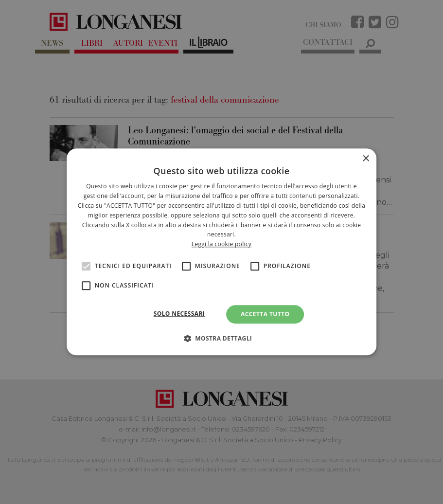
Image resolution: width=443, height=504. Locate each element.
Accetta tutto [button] (265, 314)
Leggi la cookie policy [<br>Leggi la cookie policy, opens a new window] (221, 244)
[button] (222, 339)
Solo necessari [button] (179, 314)
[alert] (221, 252)
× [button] (365, 159)
